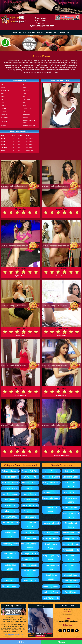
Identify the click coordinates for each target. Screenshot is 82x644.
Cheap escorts (30, 488)
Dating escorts (10, 500)
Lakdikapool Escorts (71, 533)
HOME (15, 32)
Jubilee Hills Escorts (51, 477)
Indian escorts (10, 511)
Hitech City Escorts (51, 586)
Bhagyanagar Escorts (71, 500)
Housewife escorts (30, 483)
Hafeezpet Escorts (71, 575)
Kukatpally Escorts (71, 471)
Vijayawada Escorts (51, 523)
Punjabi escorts (10, 488)
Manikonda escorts (51, 538)
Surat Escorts (71, 592)
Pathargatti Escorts (30, 559)
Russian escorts (10, 477)
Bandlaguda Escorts (51, 498)
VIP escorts (10, 505)
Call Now (20, 642)
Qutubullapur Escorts (10, 567)
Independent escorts (30, 505)
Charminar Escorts (51, 533)
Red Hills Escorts (30, 565)
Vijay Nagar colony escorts (71, 515)
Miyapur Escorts (71, 492)
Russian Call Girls (30, 471)
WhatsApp (62, 642)
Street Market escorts (30, 573)
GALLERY (40, 32)
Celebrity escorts (30, 500)
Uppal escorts (10, 580)
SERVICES (49, 32)
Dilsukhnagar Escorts (71, 567)
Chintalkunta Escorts (51, 510)
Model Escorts (30, 494)
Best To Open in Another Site (14, 635)
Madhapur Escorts (71, 508)
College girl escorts (10, 471)
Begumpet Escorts (51, 492)
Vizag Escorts (71, 586)
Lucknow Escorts (51, 598)
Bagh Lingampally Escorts (51, 558)
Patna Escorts (30, 517)
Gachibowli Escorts (71, 477)
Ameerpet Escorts (71, 550)
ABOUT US (23, 32)
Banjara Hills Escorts (71, 485)
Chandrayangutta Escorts (51, 567)
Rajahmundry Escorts (51, 546)
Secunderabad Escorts (30, 525)
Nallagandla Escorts (51, 483)
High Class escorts (10, 494)
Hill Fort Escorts (71, 581)
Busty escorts (30, 477)
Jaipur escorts (30, 580)
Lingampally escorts (10, 544)
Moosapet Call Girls (30, 553)
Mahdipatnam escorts (10, 555)
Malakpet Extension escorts (30, 546)
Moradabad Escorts (10, 523)
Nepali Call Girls (10, 517)
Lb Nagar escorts (30, 538)
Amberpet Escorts (71, 544)
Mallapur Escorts (71, 538)
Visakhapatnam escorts (10, 534)
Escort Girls (32, 32)
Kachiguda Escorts (51, 592)
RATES (56, 32)
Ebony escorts (30, 511)
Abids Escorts (51, 471)
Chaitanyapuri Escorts (71, 558)
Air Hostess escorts (10, 483)
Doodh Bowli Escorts (51, 577)
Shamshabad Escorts (71, 525)
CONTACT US (65, 32)
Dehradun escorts (10, 586)
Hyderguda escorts (30, 532)
